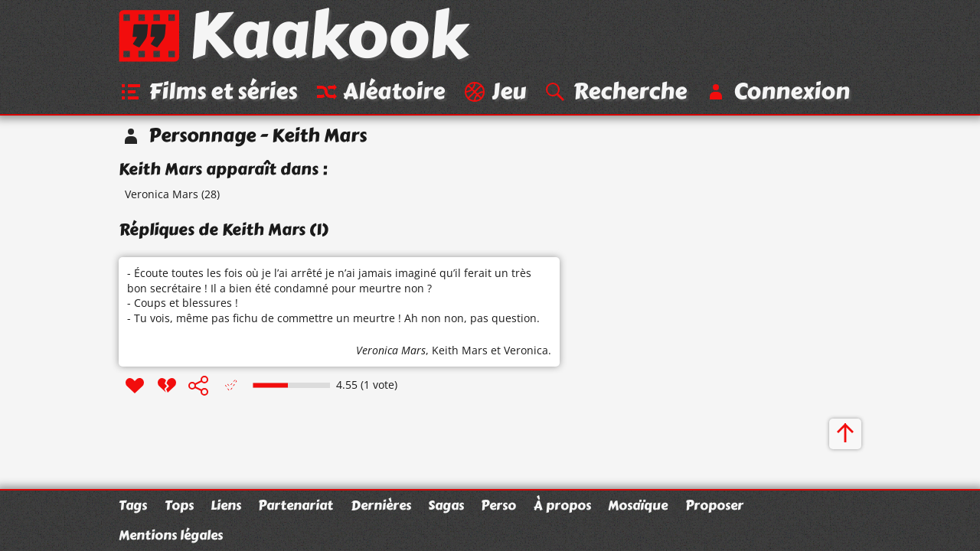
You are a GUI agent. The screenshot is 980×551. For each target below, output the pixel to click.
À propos (562, 505)
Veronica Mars (162, 194)
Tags (133, 505)
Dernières (381, 505)
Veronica (526, 350)
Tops (179, 505)
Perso (498, 505)
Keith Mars (460, 350)
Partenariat (296, 505)
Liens (226, 505)
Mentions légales (171, 535)
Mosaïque (638, 505)
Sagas (446, 505)
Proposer (714, 505)
